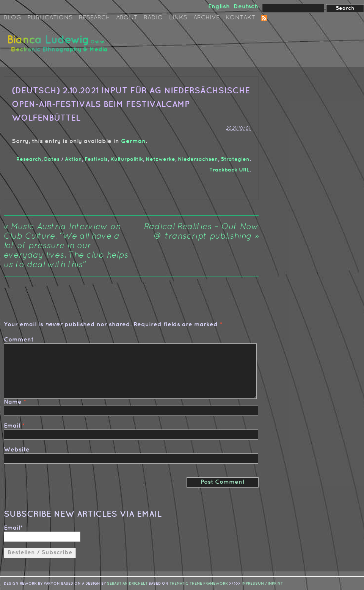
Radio (153, 18)
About (127, 18)
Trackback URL (229, 170)
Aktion (73, 159)
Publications (50, 18)
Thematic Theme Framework (199, 584)
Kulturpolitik (127, 159)
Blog (13, 18)
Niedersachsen (198, 159)
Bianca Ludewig (59, 47)
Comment (19, 340)
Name (13, 402)
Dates (52, 159)
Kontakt (240, 18)
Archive (206, 18)
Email (12, 426)
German (133, 141)
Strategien (235, 159)
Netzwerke (160, 159)
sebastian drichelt (127, 584)
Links (178, 18)
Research (94, 18)
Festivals (96, 159)
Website (17, 450)
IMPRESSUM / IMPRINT (262, 584)
